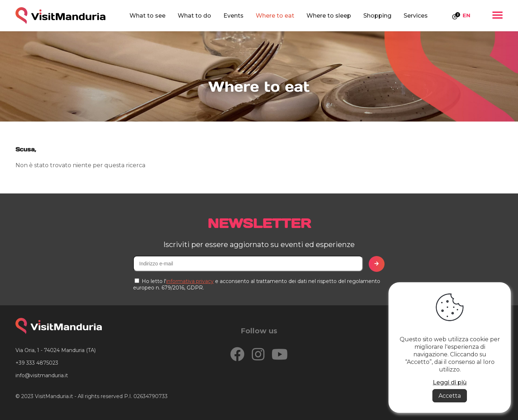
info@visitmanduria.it (42, 375)
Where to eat (275, 16)
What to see (147, 16)
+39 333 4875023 (37, 363)
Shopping (377, 16)
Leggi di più (450, 382)
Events (233, 16)
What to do (194, 16)
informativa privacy (190, 281)
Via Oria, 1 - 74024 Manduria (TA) (56, 350)
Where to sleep (329, 16)
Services (416, 16)
